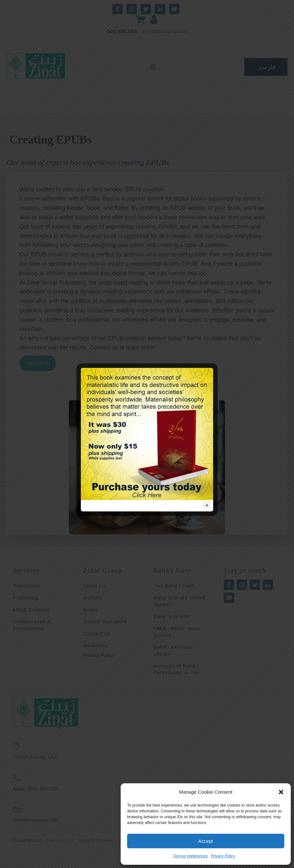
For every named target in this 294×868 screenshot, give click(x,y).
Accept (206, 841)
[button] (281, 792)
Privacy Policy (223, 856)
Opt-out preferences (190, 856)
